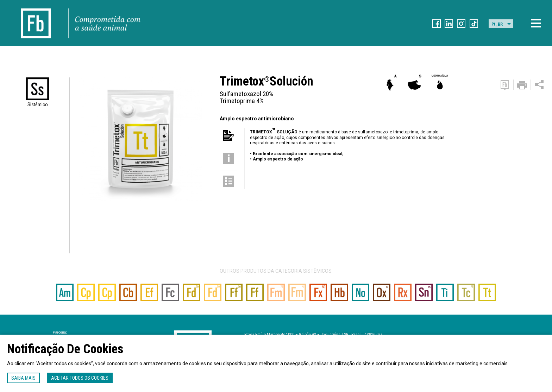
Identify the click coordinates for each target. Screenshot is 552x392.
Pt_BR (497, 24)
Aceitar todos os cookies (80, 378)
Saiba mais (23, 378)
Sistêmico (38, 105)
